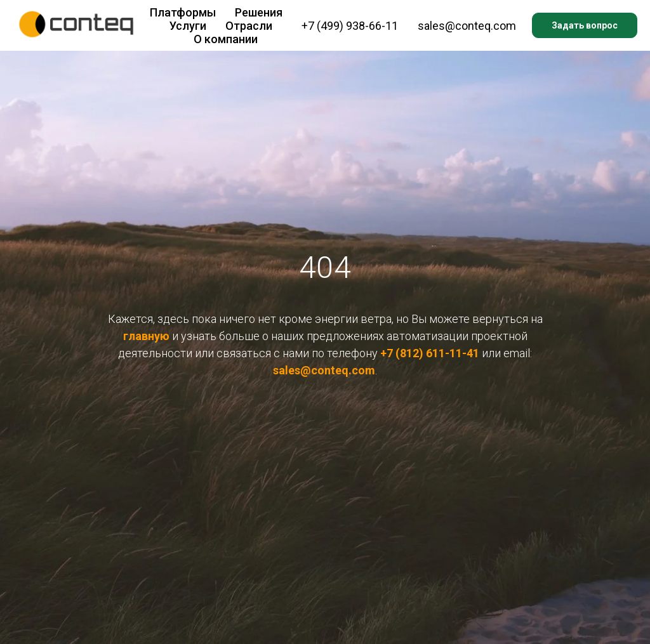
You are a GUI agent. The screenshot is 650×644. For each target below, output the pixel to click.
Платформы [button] (183, 12)
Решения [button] (259, 12)
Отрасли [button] (249, 26)
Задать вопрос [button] (585, 25)
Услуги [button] (188, 26)
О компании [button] (226, 39)
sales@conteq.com (467, 26)
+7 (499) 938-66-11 (350, 26)
